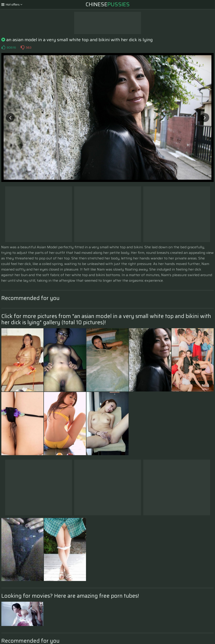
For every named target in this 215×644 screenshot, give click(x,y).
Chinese (108, 4)
